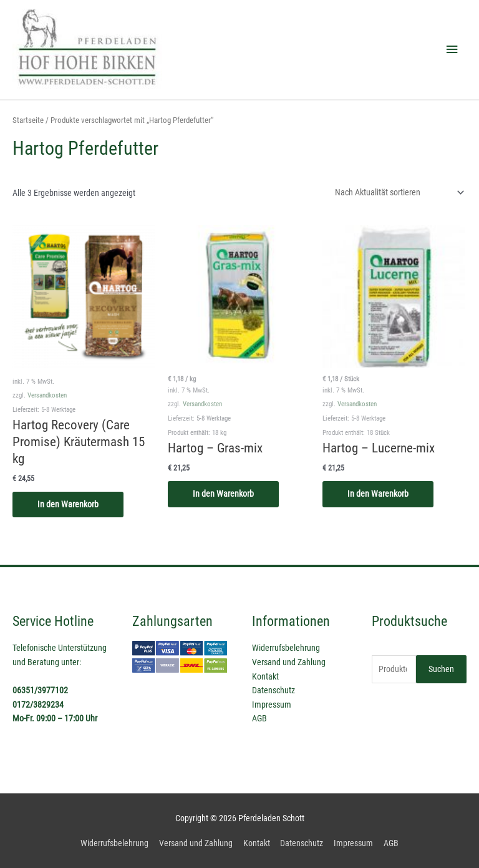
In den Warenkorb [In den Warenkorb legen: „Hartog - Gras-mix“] (223, 494)
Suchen (441, 669)
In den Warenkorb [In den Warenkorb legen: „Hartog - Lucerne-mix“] (378, 494)
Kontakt (265, 676)
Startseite (28, 120)
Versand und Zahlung (289, 662)
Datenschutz (273, 690)
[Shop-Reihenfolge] (397, 192)
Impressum (272, 705)
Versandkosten (47, 395)
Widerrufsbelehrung (286, 648)
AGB (259, 718)
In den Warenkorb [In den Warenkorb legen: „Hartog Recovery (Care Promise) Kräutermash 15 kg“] (68, 504)
